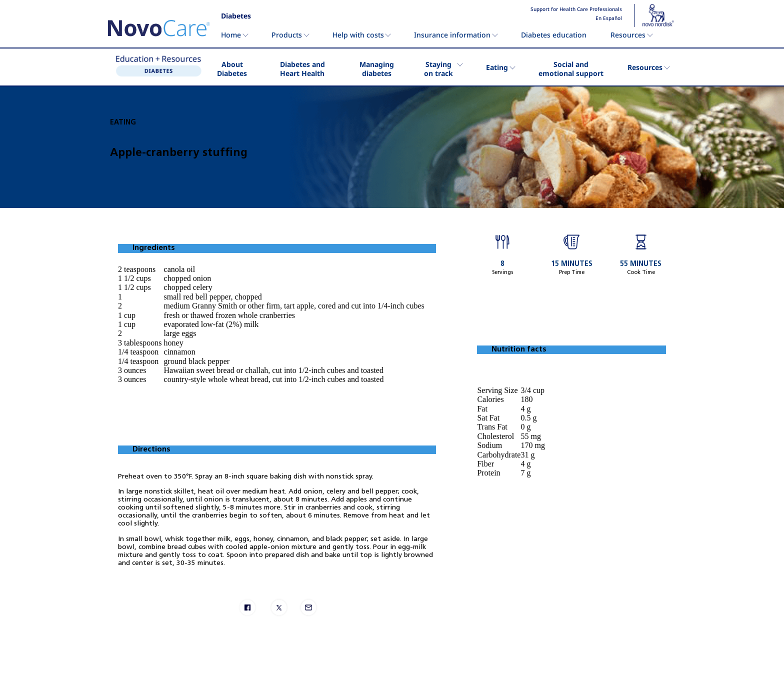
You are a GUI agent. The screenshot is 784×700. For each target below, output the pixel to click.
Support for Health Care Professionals (576, 9)
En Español (609, 18)
